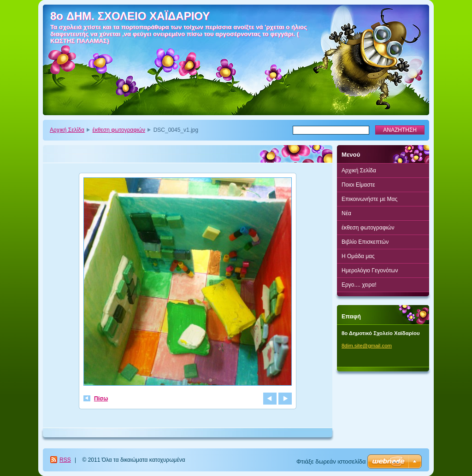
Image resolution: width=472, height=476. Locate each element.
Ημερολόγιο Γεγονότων (370, 270)
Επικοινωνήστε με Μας (369, 199)
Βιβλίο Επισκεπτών (365, 242)
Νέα (346, 213)
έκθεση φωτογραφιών (119, 130)
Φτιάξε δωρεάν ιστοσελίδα (331, 461)
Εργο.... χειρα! (359, 285)
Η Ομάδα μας (358, 256)
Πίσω (101, 399)
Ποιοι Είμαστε (358, 185)
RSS (65, 460)
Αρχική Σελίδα (67, 130)
